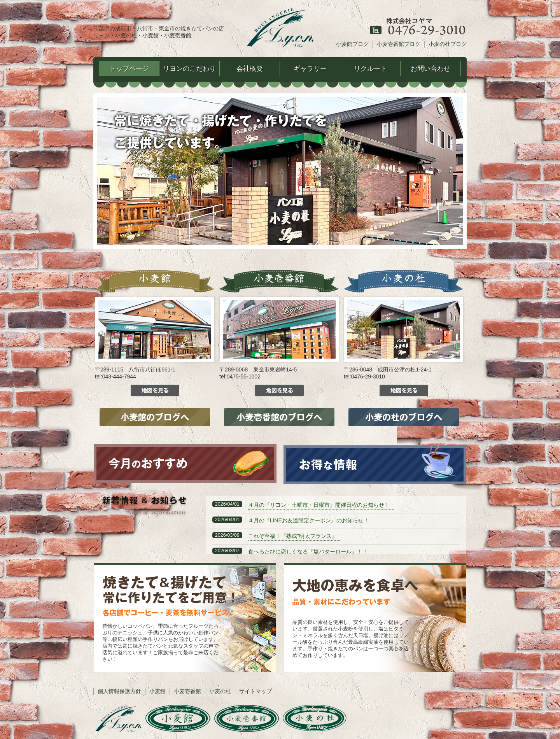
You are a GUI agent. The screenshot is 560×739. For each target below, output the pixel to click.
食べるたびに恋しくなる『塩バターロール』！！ (308, 552)
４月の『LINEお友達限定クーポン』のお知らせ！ (309, 520)
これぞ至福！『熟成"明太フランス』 (293, 536)
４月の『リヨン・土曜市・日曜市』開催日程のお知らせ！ (319, 505)
